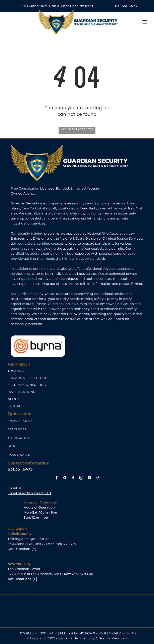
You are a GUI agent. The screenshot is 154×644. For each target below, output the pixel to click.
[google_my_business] (65, 478)
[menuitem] (77, 371)
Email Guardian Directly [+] (29, 493)
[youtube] (89, 478)
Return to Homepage (77, 129)
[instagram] (81, 478)
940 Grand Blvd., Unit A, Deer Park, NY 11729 (57, 6)
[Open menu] (145, 22)
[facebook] (56, 478)
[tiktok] (73, 478)
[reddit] (98, 478)
